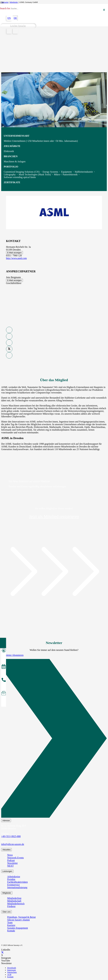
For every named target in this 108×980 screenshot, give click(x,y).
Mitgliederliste (14, 898)
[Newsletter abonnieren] (4, 694)
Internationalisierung (17, 887)
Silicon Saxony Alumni (18, 920)
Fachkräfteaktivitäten (17, 882)
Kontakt (11, 931)
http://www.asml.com (16, 258)
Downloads (12, 968)
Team (10, 922)
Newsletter (12, 863)
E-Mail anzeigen (14, 253)
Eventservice (13, 885)
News (10, 855)
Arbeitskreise (14, 877)
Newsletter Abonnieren (12, 655)
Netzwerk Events (16, 858)
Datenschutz (12, 972)
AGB (9, 975)
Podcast (11, 860)
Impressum (12, 970)
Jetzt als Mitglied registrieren (54, 517)
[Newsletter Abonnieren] (54, 739)
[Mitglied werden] (4, 651)
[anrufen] (4, 680)
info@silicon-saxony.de (13, 844)
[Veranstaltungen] (4, 667)
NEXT (10, 866)
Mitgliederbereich (16, 904)
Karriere (11, 925)
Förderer (11, 906)
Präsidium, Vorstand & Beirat (21, 917)
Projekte (11, 879)
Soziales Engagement (18, 928)
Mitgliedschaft (14, 901)
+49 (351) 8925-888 (11, 836)
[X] (2, 952)
